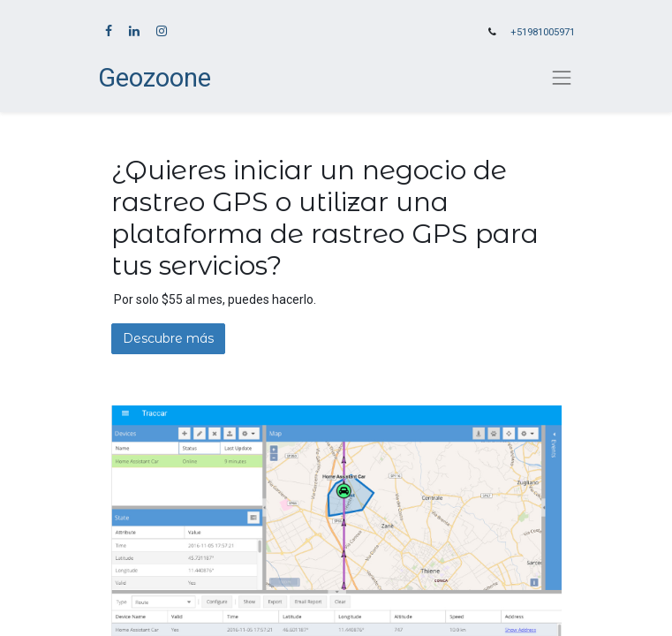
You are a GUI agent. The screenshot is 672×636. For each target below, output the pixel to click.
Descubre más (168, 338)
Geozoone (155, 78)
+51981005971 (543, 32)
